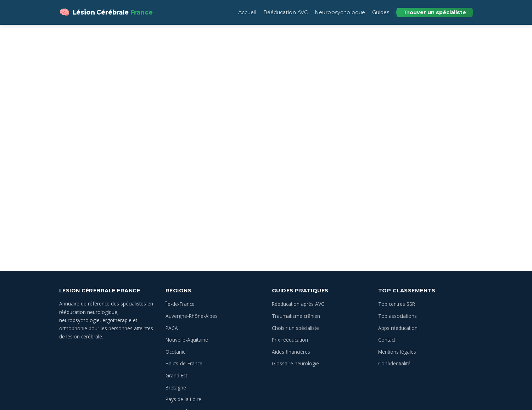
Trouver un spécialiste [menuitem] (435, 12)
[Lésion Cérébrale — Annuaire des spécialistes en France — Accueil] (106, 12)
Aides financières (291, 352)
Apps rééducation (398, 328)
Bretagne (176, 387)
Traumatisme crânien (296, 316)
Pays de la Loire (183, 399)
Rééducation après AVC (298, 304)
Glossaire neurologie (295, 363)
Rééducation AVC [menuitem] (285, 12)
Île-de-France (180, 304)
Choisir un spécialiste (295, 328)
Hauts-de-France (184, 363)
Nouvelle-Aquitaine (187, 340)
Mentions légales (397, 352)
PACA (172, 328)
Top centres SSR (397, 304)
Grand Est (176, 375)
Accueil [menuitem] (247, 12)
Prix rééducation (290, 340)
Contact (387, 340)
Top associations (397, 316)
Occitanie (176, 352)
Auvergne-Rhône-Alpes (192, 316)
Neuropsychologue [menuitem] (340, 12)
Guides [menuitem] (381, 12)
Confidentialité (394, 363)
